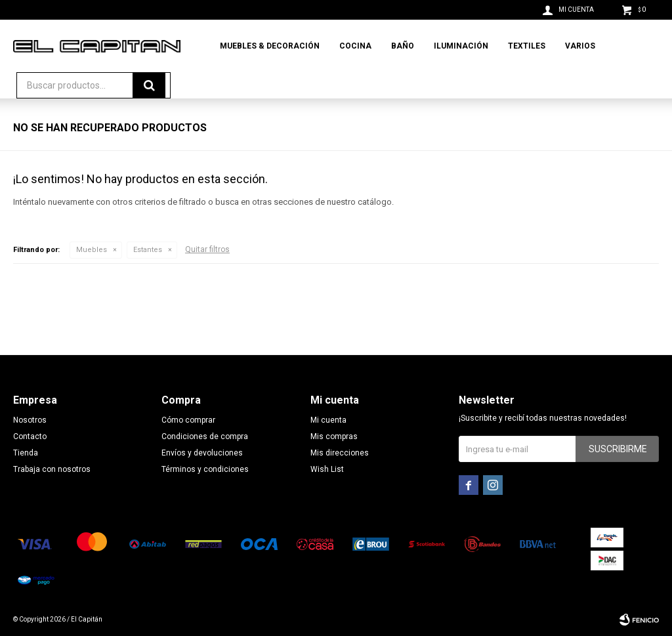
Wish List (327, 469)
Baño (403, 46)
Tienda (26, 453)
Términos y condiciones (205, 469)
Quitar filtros (207, 249)
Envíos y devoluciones (202, 453)
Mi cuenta (328, 420)
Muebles (92, 250)
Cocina (355, 46)
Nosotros (30, 420)
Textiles (527, 46)
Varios (580, 46)
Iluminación (461, 46)
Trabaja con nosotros (52, 469)
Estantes (148, 250)
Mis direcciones (340, 453)
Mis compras (334, 436)
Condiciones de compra (205, 436)
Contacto (30, 436)
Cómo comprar (188, 420)
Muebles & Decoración (270, 46)
